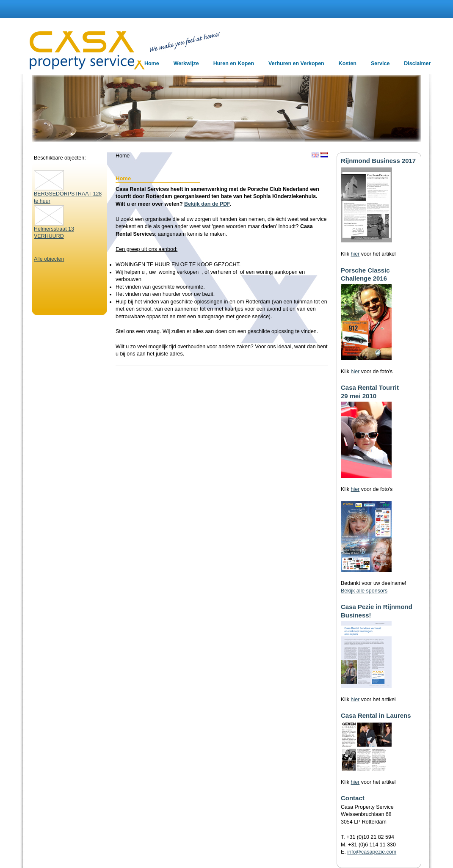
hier (355, 254)
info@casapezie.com (372, 852)
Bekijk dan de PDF (207, 204)
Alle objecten (49, 259)
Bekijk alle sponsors (364, 591)
